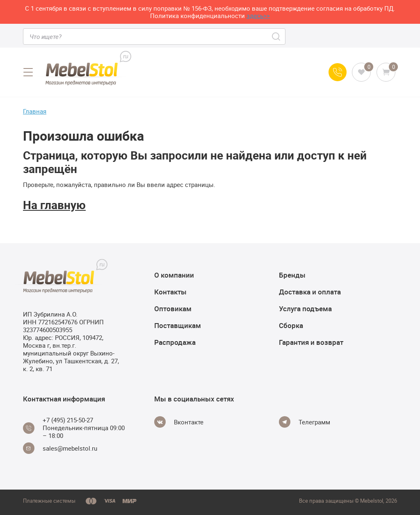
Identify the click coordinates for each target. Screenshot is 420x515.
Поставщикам (178, 325)
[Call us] (338, 72)
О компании (174, 275)
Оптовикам (173, 309)
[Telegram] (305, 422)
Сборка (291, 325)
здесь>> (258, 16)
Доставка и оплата (310, 292)
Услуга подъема (305, 309)
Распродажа (175, 342)
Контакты (170, 292)
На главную (54, 205)
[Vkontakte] (179, 422)
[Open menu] (28, 72)
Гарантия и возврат (311, 342)
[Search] (277, 36)
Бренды (292, 275)
